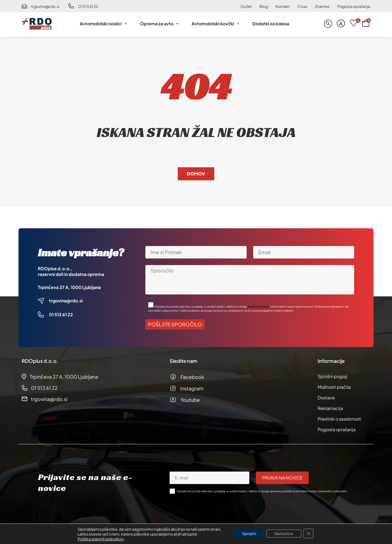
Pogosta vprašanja (354, 6)
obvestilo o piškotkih (332, 491)
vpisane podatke (258, 306)
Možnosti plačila (334, 387)
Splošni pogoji (333, 376)
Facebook (192, 377)
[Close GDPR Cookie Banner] (309, 534)
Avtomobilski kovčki (216, 24)
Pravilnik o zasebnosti (339, 419)
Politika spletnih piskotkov (100, 539)
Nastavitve (284, 534)
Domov (196, 174)
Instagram (192, 388)
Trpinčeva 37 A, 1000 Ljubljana (69, 287)
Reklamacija (330, 408)
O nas (302, 6)
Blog (264, 6)
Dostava (326, 398)
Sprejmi (249, 534)
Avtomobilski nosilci (104, 24)
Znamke (322, 6)
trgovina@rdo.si (45, 6)
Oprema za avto (160, 24)
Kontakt (283, 6)
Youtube (190, 400)
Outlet (246, 6)
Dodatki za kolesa (271, 24)
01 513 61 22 (88, 6)
